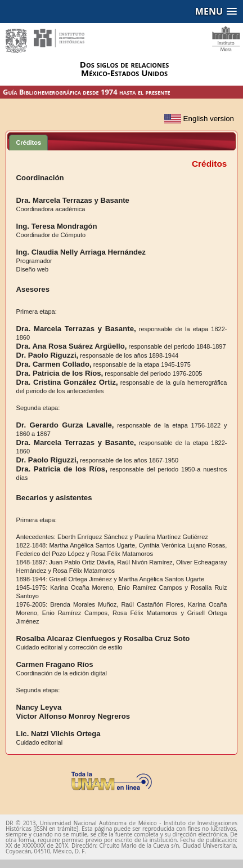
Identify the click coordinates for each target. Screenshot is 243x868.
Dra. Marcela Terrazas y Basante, (76, 329)
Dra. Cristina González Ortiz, (67, 382)
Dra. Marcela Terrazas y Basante (73, 200)
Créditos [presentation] (28, 143)
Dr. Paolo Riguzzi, (48, 355)
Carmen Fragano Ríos (55, 664)
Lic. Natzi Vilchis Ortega (58, 734)
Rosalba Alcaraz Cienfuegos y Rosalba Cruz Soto (103, 638)
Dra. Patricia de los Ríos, (60, 373)
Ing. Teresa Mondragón (57, 226)
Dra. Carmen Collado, (54, 364)
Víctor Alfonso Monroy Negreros (73, 716)
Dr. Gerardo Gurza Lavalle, (65, 425)
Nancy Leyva (39, 707)
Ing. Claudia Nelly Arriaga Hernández (81, 252)
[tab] (28, 142)
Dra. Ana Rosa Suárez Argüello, (72, 346)
